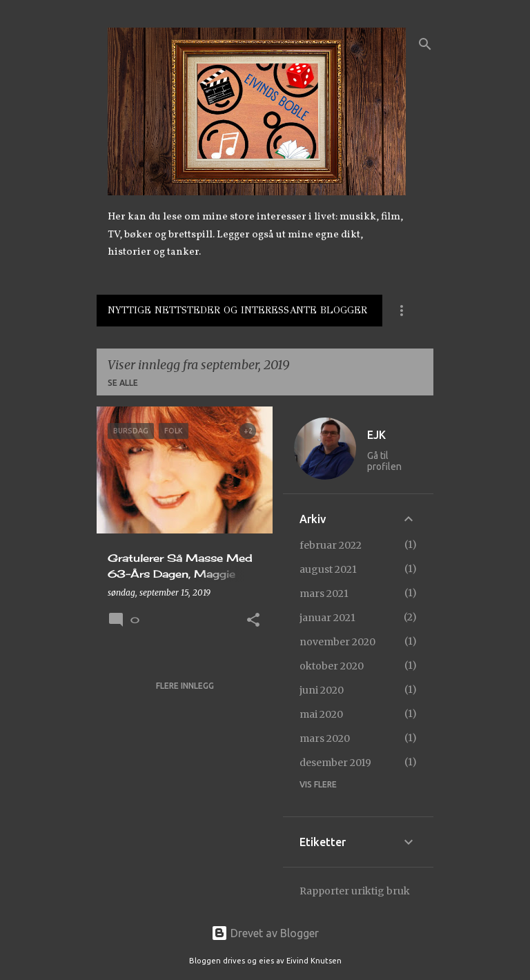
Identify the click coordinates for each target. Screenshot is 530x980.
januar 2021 (327, 618)
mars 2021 (324, 594)
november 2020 (337, 642)
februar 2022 (331, 545)
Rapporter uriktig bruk (355, 891)
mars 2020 (325, 738)
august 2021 (328, 569)
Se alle (123, 383)
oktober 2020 (332, 666)
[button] (253, 621)
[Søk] (425, 44)
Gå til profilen (384, 461)
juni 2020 (322, 690)
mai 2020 (321, 714)
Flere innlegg (185, 686)
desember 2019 (335, 763)
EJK (376, 435)
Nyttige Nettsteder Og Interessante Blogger (237, 310)
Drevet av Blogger (265, 933)
